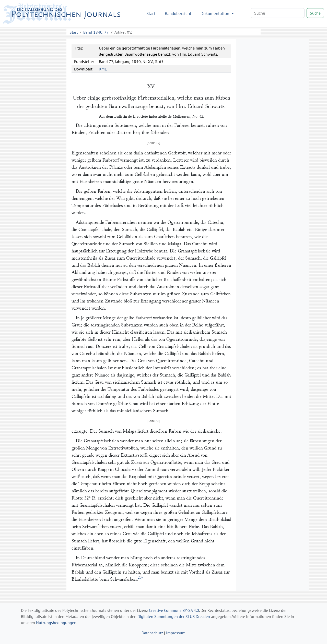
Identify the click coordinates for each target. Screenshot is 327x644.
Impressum (176, 633)
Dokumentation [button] (215, 13)
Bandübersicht (178, 13)
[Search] (278, 13)
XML (103, 69)
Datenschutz (152, 633)
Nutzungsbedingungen (56, 623)
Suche (315, 13)
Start (151, 13)
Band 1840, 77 (96, 32)
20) (140, 578)
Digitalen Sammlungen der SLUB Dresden (174, 616)
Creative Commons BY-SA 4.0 (174, 610)
